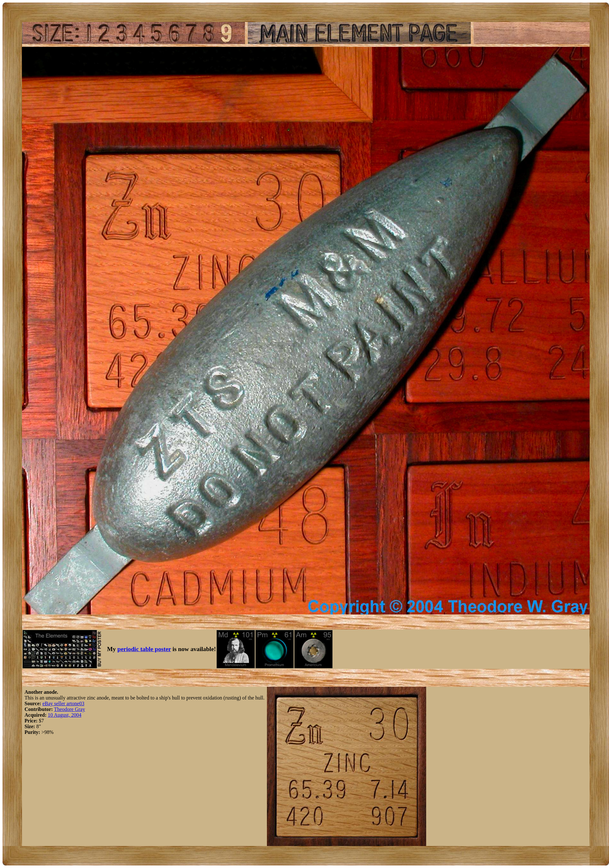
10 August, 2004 (64, 715)
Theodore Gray (70, 709)
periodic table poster (144, 649)
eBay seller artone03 (63, 703)
